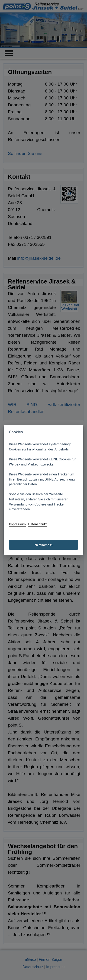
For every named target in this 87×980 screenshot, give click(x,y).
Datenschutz (37, 524)
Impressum (17, 524)
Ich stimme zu (43, 545)
